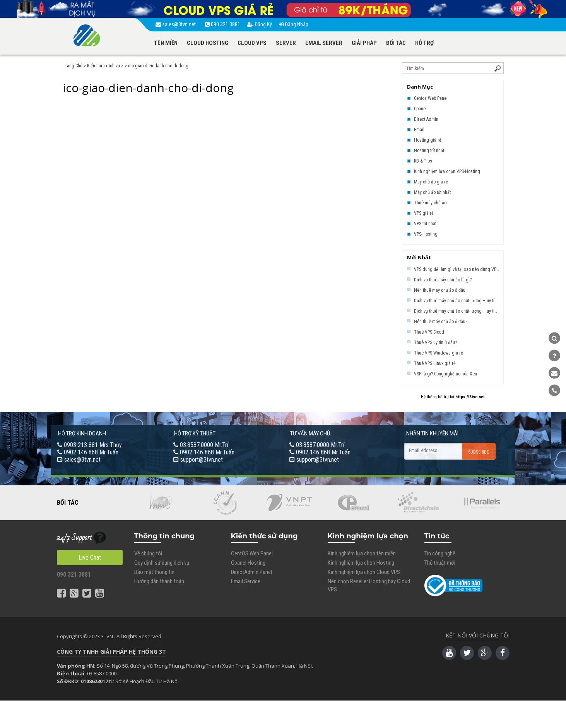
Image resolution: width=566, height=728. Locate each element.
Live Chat (90, 558)
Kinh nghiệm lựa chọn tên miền (362, 553)
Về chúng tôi (148, 553)
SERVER (286, 43)
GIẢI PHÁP (364, 43)
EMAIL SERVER (324, 43)
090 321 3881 (223, 24)
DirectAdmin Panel (251, 572)
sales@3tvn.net (177, 24)
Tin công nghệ (440, 553)
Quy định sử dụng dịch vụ (162, 563)
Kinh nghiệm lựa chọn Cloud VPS (364, 572)
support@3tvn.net (202, 460)
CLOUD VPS (252, 43)
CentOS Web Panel (252, 553)
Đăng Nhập (294, 24)
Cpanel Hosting (248, 563)
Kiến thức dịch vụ (103, 66)
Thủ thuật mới (440, 563)
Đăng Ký (260, 24)
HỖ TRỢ (424, 43)
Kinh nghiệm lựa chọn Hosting (361, 563)
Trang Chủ (73, 66)
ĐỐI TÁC (396, 43)
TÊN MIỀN (166, 43)
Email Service (246, 581)
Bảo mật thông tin (154, 572)
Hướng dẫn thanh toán (159, 581)
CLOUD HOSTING (208, 43)
